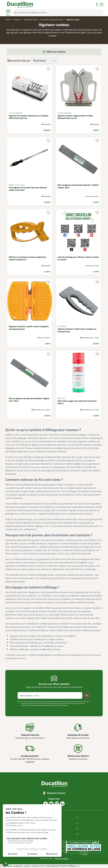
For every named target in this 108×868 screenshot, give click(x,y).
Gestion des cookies (61, 858)
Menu (8, 13)
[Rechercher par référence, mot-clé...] (58, 12)
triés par (26, 61)
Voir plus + (13, 710)
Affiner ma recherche (56, 52)
